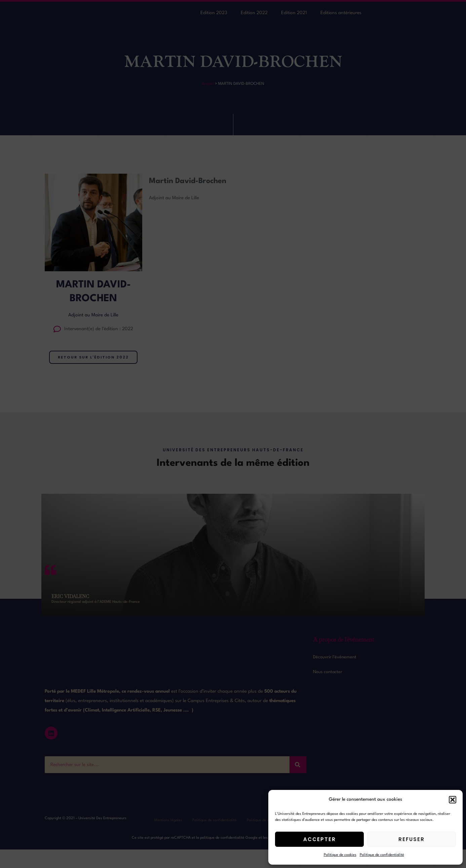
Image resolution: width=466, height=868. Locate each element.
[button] (453, 800)
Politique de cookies (340, 855)
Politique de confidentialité (382, 855)
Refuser (412, 839)
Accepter (320, 839)
